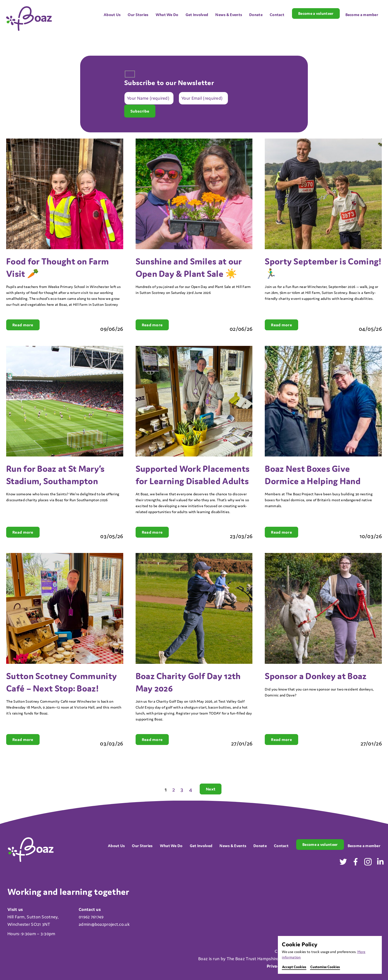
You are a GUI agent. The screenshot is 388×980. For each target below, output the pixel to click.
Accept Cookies (294, 967)
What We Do (167, 15)
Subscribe (140, 111)
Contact (277, 15)
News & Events (229, 15)
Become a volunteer (316, 13)
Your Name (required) (148, 98)
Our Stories (138, 15)
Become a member (362, 15)
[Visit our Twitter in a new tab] (343, 863)
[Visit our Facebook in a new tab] (356, 863)
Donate (256, 15)
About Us (112, 15)
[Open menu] (124, 9)
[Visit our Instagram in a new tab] (368, 863)
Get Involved (197, 15)
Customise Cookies (325, 967)
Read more (23, 325)
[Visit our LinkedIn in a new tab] (380, 863)
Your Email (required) (202, 98)
